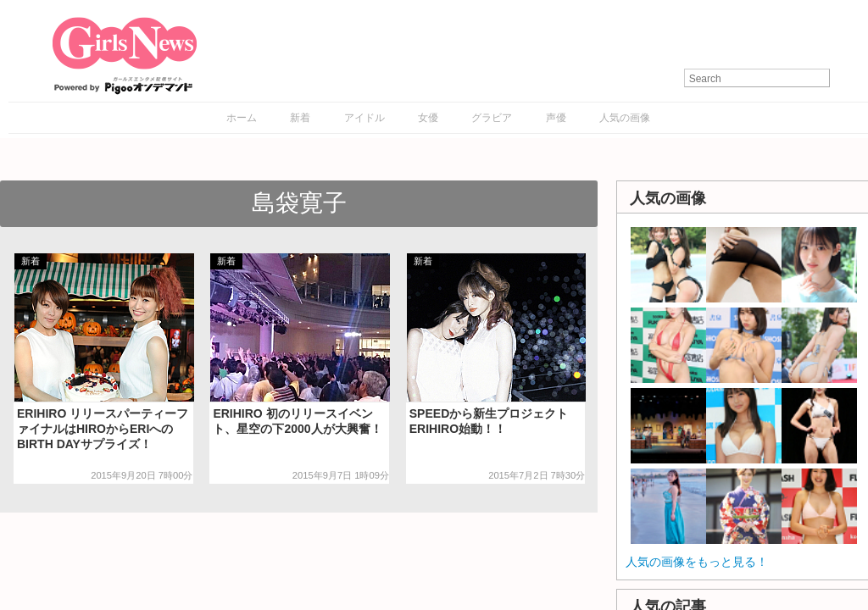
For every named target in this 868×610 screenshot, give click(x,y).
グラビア (492, 118)
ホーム (242, 118)
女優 (428, 118)
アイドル (364, 118)
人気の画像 (625, 118)
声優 (556, 118)
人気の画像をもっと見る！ (697, 562)
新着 (300, 118)
